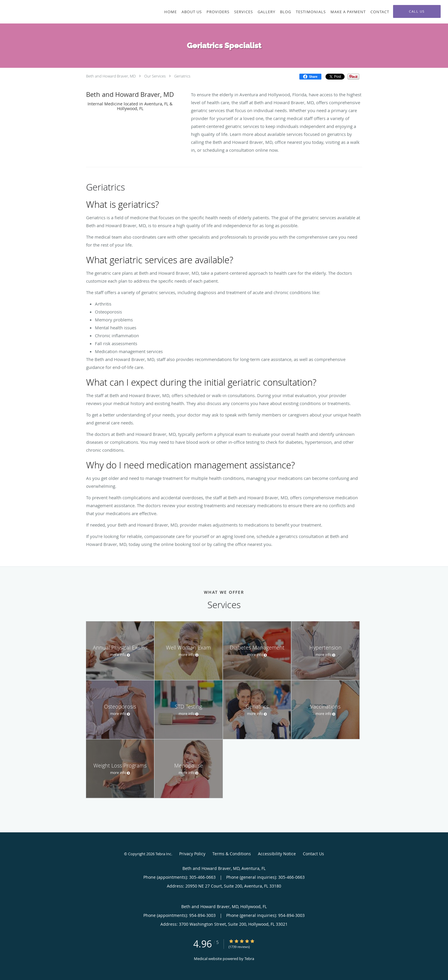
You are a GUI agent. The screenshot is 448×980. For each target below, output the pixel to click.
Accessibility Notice (277, 854)
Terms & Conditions (232, 854)
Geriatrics (182, 76)
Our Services (155, 76)
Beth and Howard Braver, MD (111, 76)
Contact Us (313, 854)
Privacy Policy (192, 854)
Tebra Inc (163, 854)
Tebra (249, 959)
